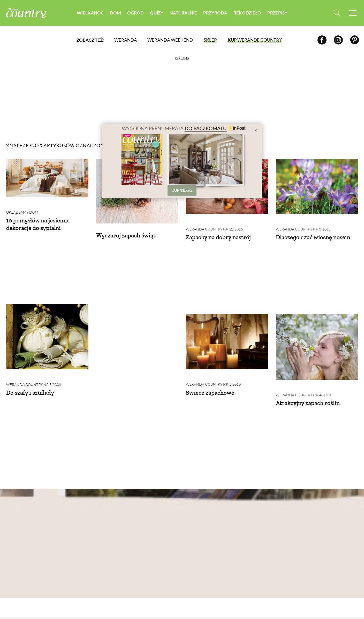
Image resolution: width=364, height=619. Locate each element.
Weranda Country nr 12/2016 (214, 221)
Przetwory (331, 546)
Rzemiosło (285, 510)
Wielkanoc (90, 13)
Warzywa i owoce (158, 510)
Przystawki (331, 516)
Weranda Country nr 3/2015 (303, 221)
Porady (148, 522)
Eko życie (195, 534)
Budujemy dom (110, 528)
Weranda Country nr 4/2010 (213, 319)
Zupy (324, 522)
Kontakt (15, 563)
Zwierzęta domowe (240, 513)
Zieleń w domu (155, 528)
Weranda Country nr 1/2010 (124, 306)
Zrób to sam (287, 522)
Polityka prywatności (19, 536)
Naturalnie (183, 13)
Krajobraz (241, 534)
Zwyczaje (284, 516)
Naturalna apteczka (196, 519)
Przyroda (215, 13)
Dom (115, 13)
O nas (12, 515)
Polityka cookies (23, 545)
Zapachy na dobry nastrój (220, 229)
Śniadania (330, 510)
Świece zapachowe (121, 314)
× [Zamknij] (256, 130)
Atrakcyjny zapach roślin (219, 327)
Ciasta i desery (334, 534)
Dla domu (195, 528)
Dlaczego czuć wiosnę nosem (314, 229)
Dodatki (328, 540)
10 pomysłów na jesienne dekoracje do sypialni (39, 216)
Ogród (135, 13)
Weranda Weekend (170, 40)
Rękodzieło (247, 13)
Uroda (192, 510)
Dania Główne (334, 528)
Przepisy (277, 13)
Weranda (126, 40)
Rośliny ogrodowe (159, 516)
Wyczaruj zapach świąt (127, 227)
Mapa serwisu (20, 551)
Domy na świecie (112, 516)
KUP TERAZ (182, 190)
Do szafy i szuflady (31, 316)
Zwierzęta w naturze (242, 525)
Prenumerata (337, 574)
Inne (324, 552)
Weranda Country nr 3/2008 (34, 308)
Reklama (15, 557)
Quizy (157, 13)
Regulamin (17, 527)
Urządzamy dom (22, 204)
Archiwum (17, 521)
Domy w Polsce (111, 510)
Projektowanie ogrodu (156, 537)
